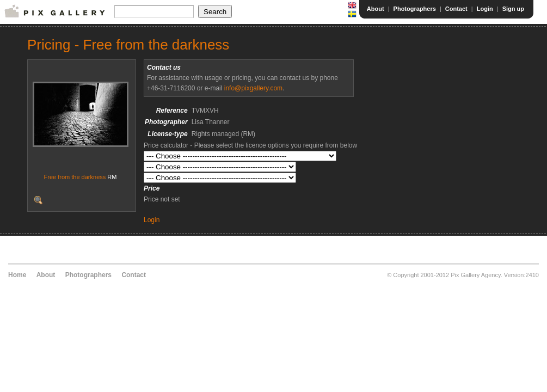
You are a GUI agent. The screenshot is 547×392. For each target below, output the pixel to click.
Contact (456, 9)
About (376, 9)
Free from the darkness (75, 177)
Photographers (415, 9)
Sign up (513, 9)
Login (485, 9)
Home (17, 275)
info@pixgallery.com (253, 88)
